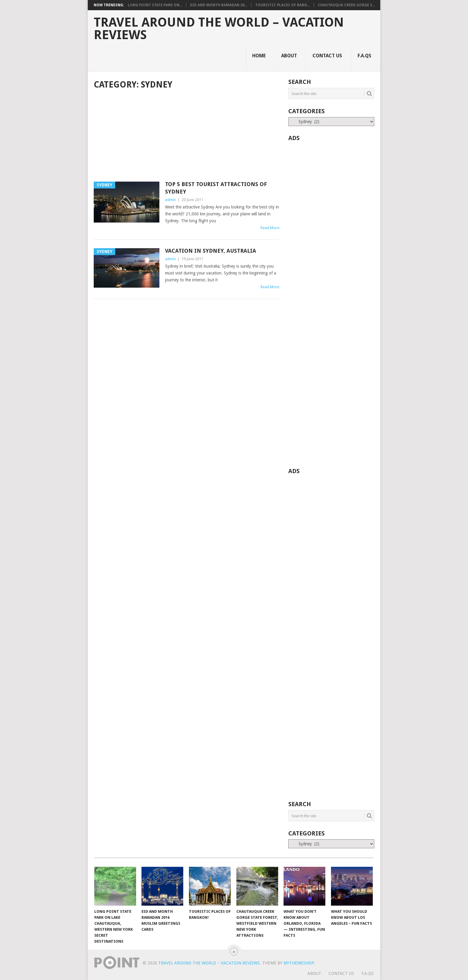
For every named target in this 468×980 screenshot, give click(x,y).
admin (170, 200)
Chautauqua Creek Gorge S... (346, 5)
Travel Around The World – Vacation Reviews (219, 29)
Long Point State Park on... (155, 5)
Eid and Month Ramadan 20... (219, 5)
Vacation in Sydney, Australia (211, 251)
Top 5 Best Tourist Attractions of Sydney (216, 188)
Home (259, 56)
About (289, 56)
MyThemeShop (299, 963)
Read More (270, 228)
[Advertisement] (187, 136)
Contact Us (327, 56)
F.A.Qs (364, 56)
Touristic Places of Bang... (283, 5)
